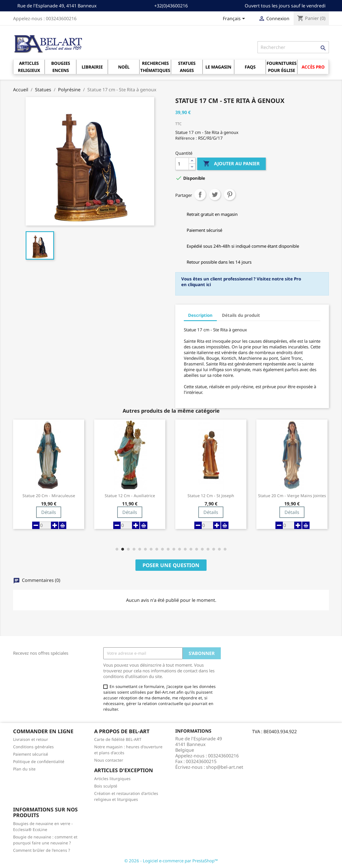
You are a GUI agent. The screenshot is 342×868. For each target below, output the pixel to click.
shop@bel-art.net (225, 767)
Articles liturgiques (112, 779)
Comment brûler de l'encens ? (42, 850)
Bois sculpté (106, 786)
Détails (49, 512)
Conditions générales (33, 747)
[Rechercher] (293, 47)
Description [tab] (200, 315)
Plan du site (24, 769)
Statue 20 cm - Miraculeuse (49, 496)
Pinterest (230, 195)
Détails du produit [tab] (241, 315)
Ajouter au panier (231, 164)
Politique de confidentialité (39, 761)
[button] (117, 549)
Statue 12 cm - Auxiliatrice (130, 496)
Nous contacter (109, 760)
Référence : (186, 138)
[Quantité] (182, 164)
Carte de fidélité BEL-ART (118, 739)
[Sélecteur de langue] (235, 19)
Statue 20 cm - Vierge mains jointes (292, 496)
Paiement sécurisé (31, 754)
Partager (200, 195)
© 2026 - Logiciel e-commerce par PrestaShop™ (171, 861)
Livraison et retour (31, 739)
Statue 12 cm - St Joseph (211, 496)
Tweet (215, 195)
